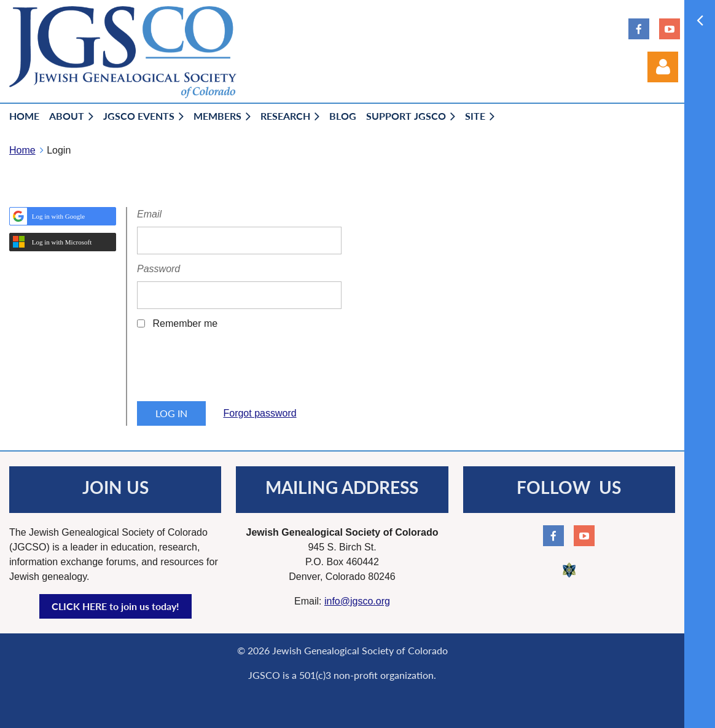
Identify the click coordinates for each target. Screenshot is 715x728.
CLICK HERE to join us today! (115, 606)
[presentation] (230, 370)
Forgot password (260, 413)
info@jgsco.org (357, 601)
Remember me (185, 323)
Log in (663, 67)
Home (22, 150)
